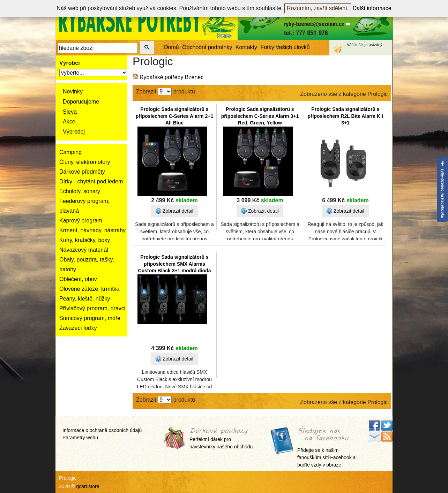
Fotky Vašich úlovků (285, 47)
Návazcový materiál (84, 250)
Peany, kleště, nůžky (85, 299)
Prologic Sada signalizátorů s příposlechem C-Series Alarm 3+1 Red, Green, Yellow (260, 116)
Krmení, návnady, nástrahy (92, 230)
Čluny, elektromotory (85, 162)
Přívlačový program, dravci (92, 308)
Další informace (372, 8)
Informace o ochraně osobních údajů (102, 430)
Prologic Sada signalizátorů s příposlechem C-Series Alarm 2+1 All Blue (174, 116)
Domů (171, 47)
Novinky (73, 92)
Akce (69, 122)
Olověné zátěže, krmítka (89, 289)
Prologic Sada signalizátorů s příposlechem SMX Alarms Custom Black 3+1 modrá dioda (175, 264)
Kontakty (246, 47)
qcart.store (88, 486)
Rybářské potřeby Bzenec (171, 77)
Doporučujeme (81, 102)
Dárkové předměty (82, 172)
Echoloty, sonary (80, 191)
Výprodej (74, 132)
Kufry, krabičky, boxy (85, 240)
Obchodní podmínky (207, 47)
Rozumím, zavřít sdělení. (318, 8)
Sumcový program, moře (90, 318)
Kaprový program (81, 221)
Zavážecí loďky (78, 328)
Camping (70, 152)
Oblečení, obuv (78, 279)
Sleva (70, 112)
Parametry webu (80, 438)
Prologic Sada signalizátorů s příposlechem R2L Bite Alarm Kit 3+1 (345, 116)
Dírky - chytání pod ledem (91, 181)
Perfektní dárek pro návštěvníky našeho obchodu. (222, 439)
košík (359, 45)
